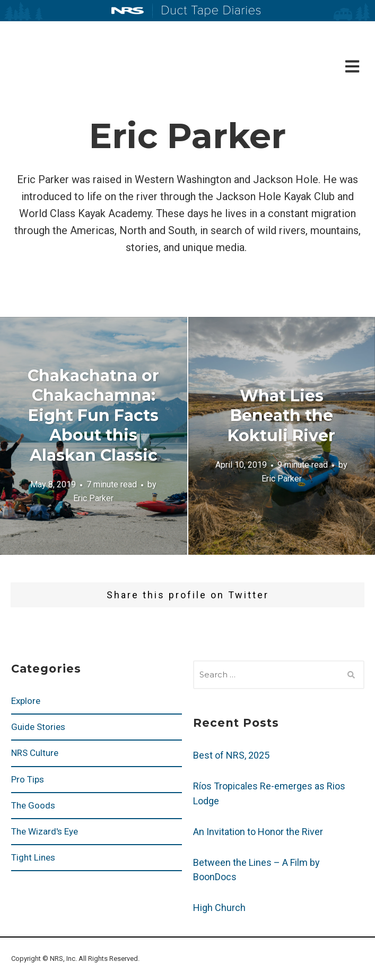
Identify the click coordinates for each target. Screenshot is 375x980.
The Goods (33, 805)
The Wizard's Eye (45, 831)
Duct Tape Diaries (207, 11)
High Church (219, 908)
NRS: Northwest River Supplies (128, 11)
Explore (26, 701)
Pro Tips (28, 779)
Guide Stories (38, 727)
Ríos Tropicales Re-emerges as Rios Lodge (269, 793)
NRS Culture (35, 753)
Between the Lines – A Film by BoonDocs (256, 870)
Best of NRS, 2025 (231, 755)
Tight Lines (33, 857)
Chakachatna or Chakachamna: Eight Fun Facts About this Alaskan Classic (93, 415)
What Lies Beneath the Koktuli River (281, 415)
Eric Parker (93, 498)
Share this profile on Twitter (188, 595)
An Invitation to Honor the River (258, 832)
